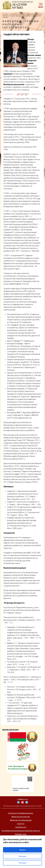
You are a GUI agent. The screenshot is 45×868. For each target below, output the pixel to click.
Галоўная (5, 14)
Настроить (23, 856)
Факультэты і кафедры (18, 14)
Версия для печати (10, 730)
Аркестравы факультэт (34, 14)
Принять (22, 850)
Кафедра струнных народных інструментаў (17, 16)
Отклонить (22, 863)
